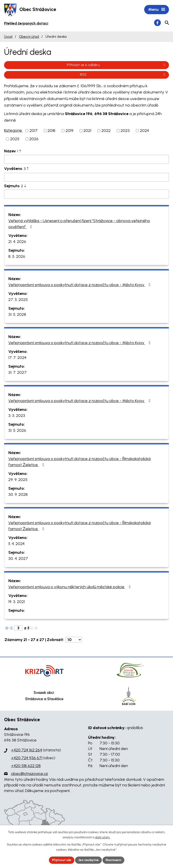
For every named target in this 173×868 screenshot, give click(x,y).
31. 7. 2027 (17, 372)
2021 (87, 131)
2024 (144, 131)
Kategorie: (13, 130)
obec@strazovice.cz (30, 774)
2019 (69, 131)
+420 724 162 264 (27, 750)
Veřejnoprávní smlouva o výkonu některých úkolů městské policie (70, 587)
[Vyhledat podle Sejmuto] (86, 194)
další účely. (103, 837)
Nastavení (113, 860)
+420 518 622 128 (26, 766)
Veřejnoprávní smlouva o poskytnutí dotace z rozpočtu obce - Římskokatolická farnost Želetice (80, 462)
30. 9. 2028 (18, 494)
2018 (51, 131)
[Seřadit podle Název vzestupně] (20, 150)
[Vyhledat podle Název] (86, 159)
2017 (34, 131)
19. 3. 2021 (17, 602)
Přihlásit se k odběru (117, 65)
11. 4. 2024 (16, 544)
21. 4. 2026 (17, 242)
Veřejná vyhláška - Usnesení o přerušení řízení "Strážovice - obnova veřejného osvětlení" (79, 224)
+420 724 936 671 (27, 758)
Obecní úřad (29, 37)
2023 (125, 131)
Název (11, 151)
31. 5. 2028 (17, 314)
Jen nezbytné (88, 860)
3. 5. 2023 (17, 416)
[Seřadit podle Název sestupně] (20, 152)
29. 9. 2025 (18, 480)
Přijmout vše (62, 860)
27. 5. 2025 (18, 300)
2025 (15, 139)
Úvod (8, 37)
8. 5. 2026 (17, 256)
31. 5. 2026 (17, 430)
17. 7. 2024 (17, 358)
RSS (123, 75)
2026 (34, 139)
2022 (106, 131)
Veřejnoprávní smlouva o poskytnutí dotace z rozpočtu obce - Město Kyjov (80, 285)
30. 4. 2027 (18, 559)
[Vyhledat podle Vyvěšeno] (86, 177)
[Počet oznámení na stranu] (74, 640)
